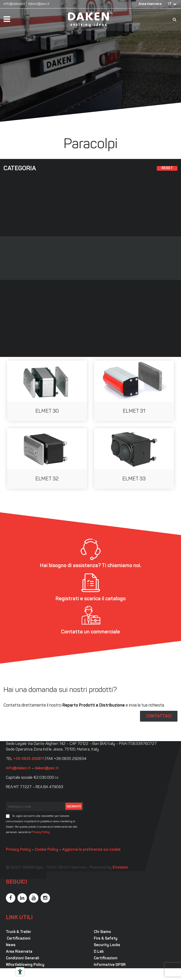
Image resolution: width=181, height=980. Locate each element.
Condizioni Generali (23, 958)
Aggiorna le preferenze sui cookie (91, 850)
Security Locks (107, 945)
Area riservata (150, 4)
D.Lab (99, 952)
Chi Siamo (102, 932)
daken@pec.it (39, 4)
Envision (120, 867)
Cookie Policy (47, 850)
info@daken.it (14, 4)
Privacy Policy (41, 832)
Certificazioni (18, 939)
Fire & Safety (106, 939)
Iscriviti (74, 806)
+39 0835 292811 (29, 759)
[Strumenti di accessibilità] (20, 972)
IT (170, 4)
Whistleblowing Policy (25, 965)
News (11, 945)
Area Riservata (19, 952)
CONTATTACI (159, 716)
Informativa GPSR (110, 965)
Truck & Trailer (19, 932)
